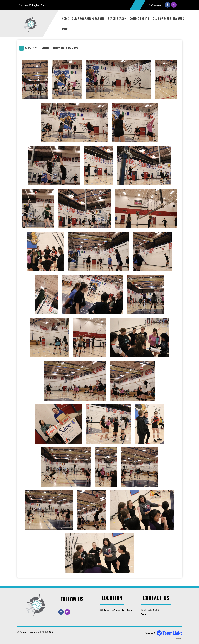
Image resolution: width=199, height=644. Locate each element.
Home (65, 19)
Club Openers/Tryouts (168, 19)
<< (22, 48)
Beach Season (117, 19)
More (66, 29)
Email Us (146, 614)
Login (179, 638)
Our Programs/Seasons (88, 19)
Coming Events (140, 19)
